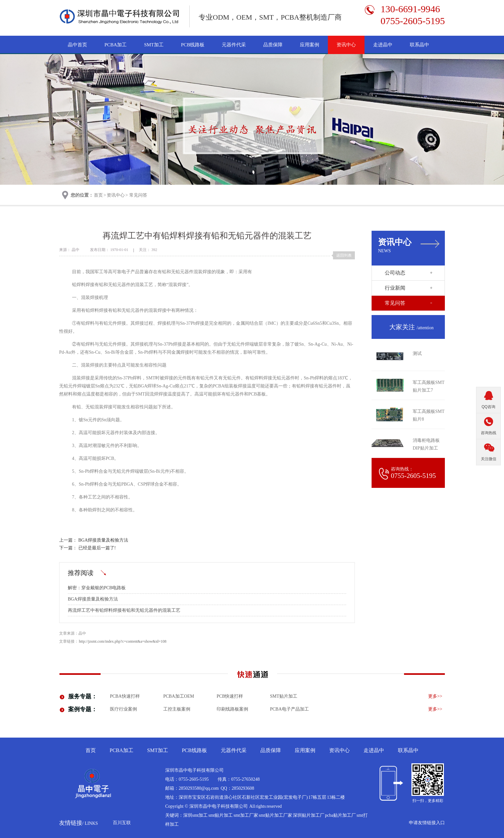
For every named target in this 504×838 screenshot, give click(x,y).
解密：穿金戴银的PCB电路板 (97, 588)
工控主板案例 (177, 709)
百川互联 (122, 823)
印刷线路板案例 (232, 709)
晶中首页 (77, 45)
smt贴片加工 (284, 696)
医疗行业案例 (123, 709)
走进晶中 (383, 45)
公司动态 (395, 273)
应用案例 (310, 45)
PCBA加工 (116, 45)
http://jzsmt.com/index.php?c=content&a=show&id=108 (123, 641)
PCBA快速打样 (125, 696)
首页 (98, 195)
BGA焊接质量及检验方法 (104, 540)
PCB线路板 (193, 45)
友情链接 (79, 823)
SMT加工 (154, 45)
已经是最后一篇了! (97, 548)
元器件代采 (234, 45)
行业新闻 (395, 288)
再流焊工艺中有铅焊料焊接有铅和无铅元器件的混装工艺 (124, 610)
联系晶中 (419, 45)
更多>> (435, 696)
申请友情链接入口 (427, 823)
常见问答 (138, 195)
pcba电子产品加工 (289, 709)
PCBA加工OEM (179, 696)
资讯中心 (346, 45)
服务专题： (83, 696)
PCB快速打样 (230, 696)
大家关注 (411, 327)
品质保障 (273, 45)
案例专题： (83, 709)
